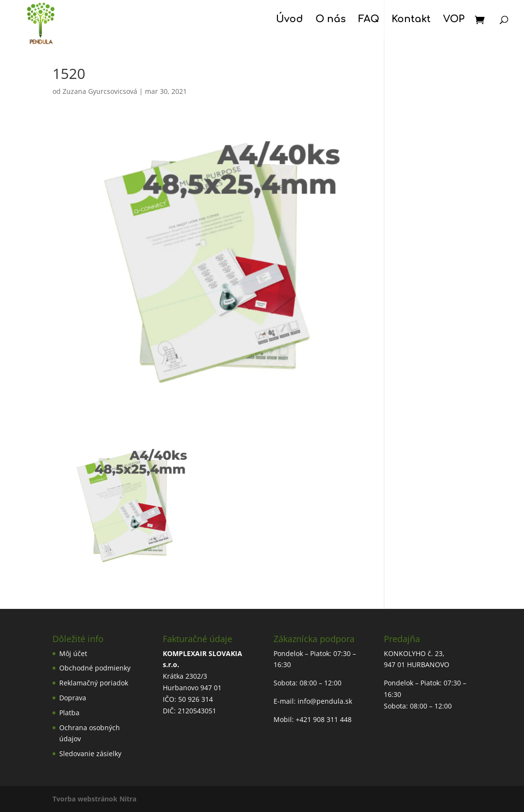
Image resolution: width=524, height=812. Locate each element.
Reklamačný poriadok (94, 683)
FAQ (369, 20)
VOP (454, 20)
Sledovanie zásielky (90, 754)
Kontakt (411, 20)
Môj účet (73, 653)
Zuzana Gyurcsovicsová (100, 91)
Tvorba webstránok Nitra (94, 799)
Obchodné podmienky (95, 668)
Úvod (289, 20)
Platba (69, 713)
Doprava (73, 698)
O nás (331, 20)
